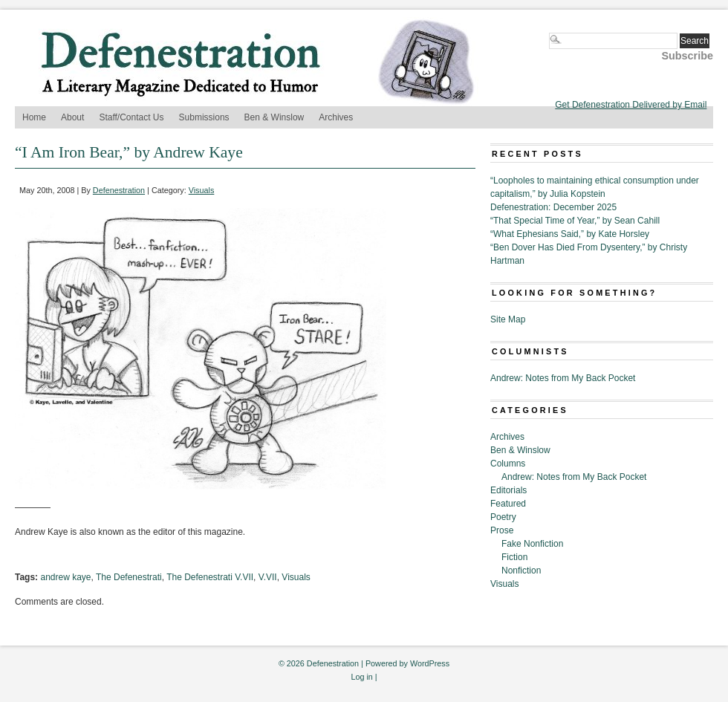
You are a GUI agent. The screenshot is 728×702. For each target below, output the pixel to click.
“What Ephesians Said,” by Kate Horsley (570, 234)
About (72, 117)
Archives (336, 117)
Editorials (508, 490)
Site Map (508, 319)
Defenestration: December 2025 (553, 207)
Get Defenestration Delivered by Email (631, 105)
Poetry (503, 517)
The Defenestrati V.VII (210, 577)
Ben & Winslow (274, 117)
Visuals (202, 190)
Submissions (204, 117)
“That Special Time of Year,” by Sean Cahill (575, 221)
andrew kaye (65, 577)
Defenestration (119, 190)
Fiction (514, 557)
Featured (508, 504)
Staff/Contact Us (131, 117)
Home (34, 117)
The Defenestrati (129, 577)
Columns (508, 464)
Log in (361, 677)
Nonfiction (521, 571)
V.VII (268, 577)
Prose (502, 530)
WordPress (430, 663)
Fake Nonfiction (532, 544)
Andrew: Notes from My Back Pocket (563, 378)
